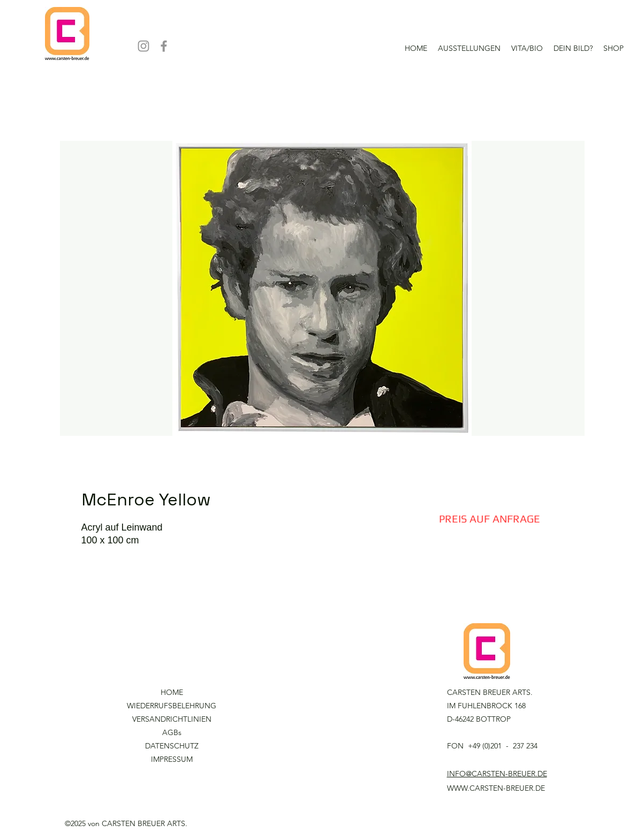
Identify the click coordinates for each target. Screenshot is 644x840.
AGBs (172, 732)
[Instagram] (143, 46)
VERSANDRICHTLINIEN (172, 719)
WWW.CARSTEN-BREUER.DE (496, 788)
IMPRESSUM (172, 759)
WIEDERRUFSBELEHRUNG (172, 706)
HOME (172, 692)
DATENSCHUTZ (172, 746)
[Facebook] (164, 46)
